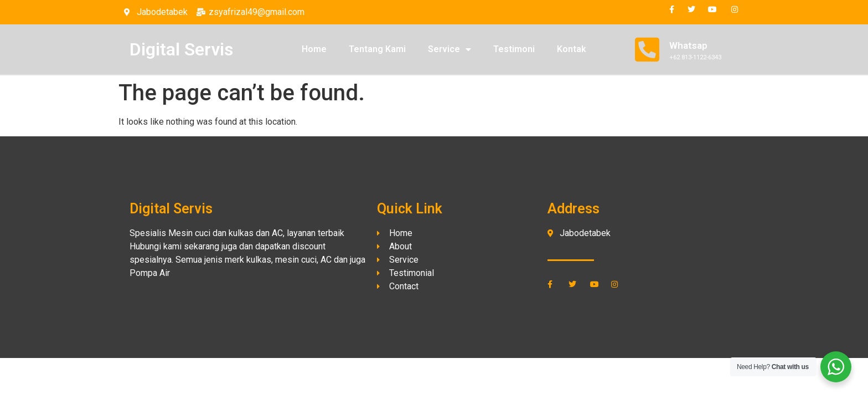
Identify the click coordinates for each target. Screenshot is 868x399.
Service (449, 49)
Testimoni (514, 49)
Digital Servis (181, 49)
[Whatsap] (647, 49)
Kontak (572, 49)
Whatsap (688, 45)
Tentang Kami (377, 49)
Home (314, 49)
